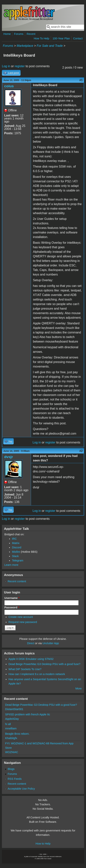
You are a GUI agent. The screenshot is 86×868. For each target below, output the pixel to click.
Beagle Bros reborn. (17, 734)
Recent (31, 34)
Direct (31, 643)
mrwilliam (11, 728)
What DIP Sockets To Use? (25, 669)
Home (7, 34)
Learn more (11, 565)
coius (9, 86)
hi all (8, 724)
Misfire (16, 552)
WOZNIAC (12, 752)
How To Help (41, 38)
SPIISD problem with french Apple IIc (28, 714)
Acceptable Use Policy (21, 789)
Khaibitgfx (11, 738)
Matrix (16, 543)
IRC (14, 539)
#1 (81, 80)
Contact (78, 38)
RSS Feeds (15, 779)
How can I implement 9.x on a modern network (37, 674)
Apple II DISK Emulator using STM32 (31, 659)
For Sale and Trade (50, 46)
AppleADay (12, 719)
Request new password (23, 622)
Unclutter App (51, 643)
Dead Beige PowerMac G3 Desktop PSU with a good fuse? (45, 664)
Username (12, 598)
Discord (17, 547)
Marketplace (25, 46)
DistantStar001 (14, 709)
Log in (6, 66)
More (78, 688)
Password (12, 607)
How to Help (43, 844)
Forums (19, 34)
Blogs (11, 769)
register (20, 66)
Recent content (17, 581)
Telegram (18, 560)
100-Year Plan (61, 38)
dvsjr (9, 457)
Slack (15, 556)
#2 (81, 451)
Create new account (21, 617)
